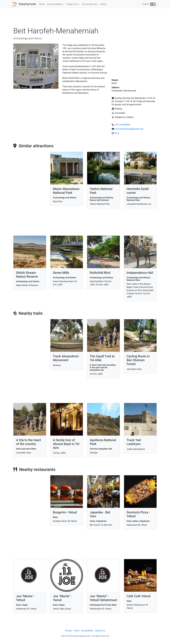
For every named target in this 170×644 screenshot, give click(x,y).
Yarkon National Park (101, 191)
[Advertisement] (85, 18)
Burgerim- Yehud (65, 512)
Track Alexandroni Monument (66, 358)
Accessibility (87, 631)
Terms (76, 631)
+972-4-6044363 (123, 125)
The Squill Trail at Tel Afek (102, 358)
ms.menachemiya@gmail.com (129, 129)
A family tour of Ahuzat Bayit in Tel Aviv (66, 444)
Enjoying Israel (27, 4)
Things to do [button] (72, 4)
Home (42, 4)
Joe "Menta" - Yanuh (62, 598)
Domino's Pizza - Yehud (138, 514)
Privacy (69, 631)
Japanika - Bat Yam (100, 514)
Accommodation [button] (55, 4)
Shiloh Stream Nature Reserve (27, 275)
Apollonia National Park (103, 442)
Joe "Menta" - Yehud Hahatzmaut (103, 598)
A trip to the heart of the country (29, 442)
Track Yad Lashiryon (134, 442)
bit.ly (117, 133)
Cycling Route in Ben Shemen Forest (138, 360)
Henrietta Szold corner (138, 191)
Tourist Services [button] (89, 4)
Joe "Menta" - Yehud (26, 598)
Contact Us (100, 631)
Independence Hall (140, 273)
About (104, 4)
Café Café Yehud (139, 596)
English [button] (149, 4)
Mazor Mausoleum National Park (66, 191)
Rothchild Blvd (100, 273)
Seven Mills (61, 273)
